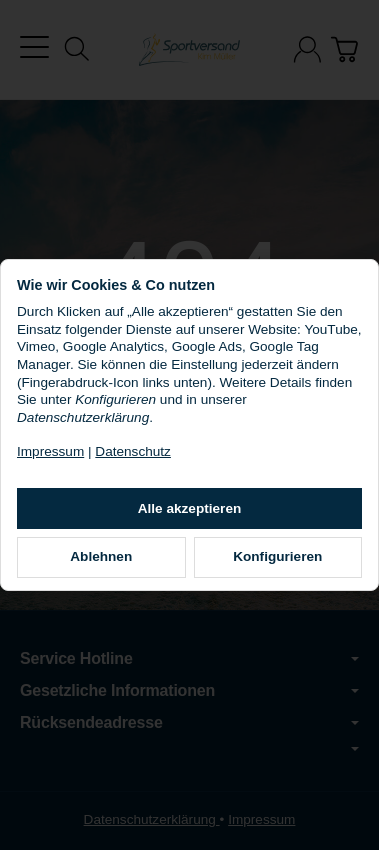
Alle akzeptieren (190, 508)
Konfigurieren (277, 556)
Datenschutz (133, 451)
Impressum (50, 451)
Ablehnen (101, 556)
